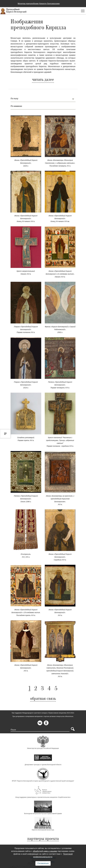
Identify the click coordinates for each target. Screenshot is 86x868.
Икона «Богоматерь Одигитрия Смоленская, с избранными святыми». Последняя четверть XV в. (60, 163)
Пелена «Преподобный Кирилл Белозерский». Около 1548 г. (26, 499)
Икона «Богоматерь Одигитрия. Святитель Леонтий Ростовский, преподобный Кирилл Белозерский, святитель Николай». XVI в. (60, 671)
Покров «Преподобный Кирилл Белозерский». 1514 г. (26, 385)
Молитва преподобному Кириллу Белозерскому (39, 4)
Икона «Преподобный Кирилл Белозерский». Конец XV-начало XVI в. (26, 219)
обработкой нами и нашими (45, 851)
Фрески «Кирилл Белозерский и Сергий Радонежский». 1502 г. (60, 329)
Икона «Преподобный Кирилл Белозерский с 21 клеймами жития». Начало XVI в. (60, 274)
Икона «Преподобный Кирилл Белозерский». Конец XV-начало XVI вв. (60, 219)
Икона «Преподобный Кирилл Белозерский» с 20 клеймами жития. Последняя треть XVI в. (26, 612)
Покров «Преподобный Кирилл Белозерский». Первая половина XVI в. (26, 329)
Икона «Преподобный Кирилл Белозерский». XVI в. (60, 612)
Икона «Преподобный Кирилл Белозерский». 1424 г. (26, 163)
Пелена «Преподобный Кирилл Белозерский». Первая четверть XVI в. (60, 385)
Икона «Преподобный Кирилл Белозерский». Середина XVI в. (60, 557)
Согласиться (43, 863)
